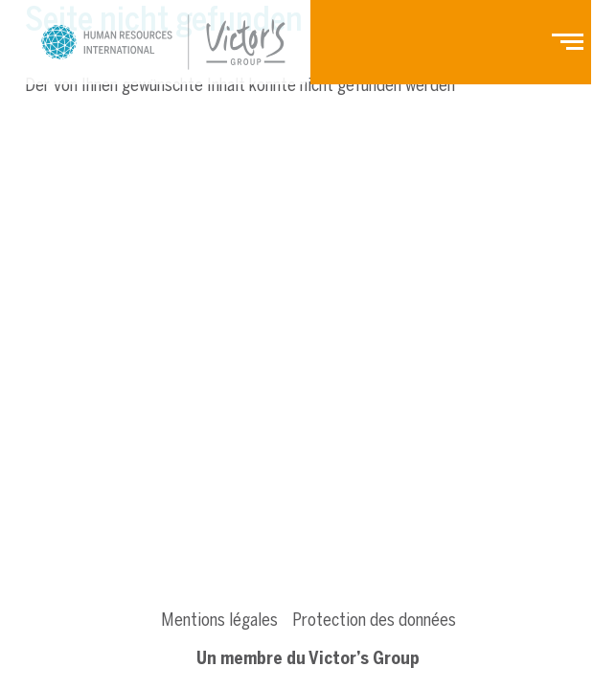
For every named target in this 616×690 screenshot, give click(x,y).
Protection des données (374, 620)
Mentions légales (219, 620)
